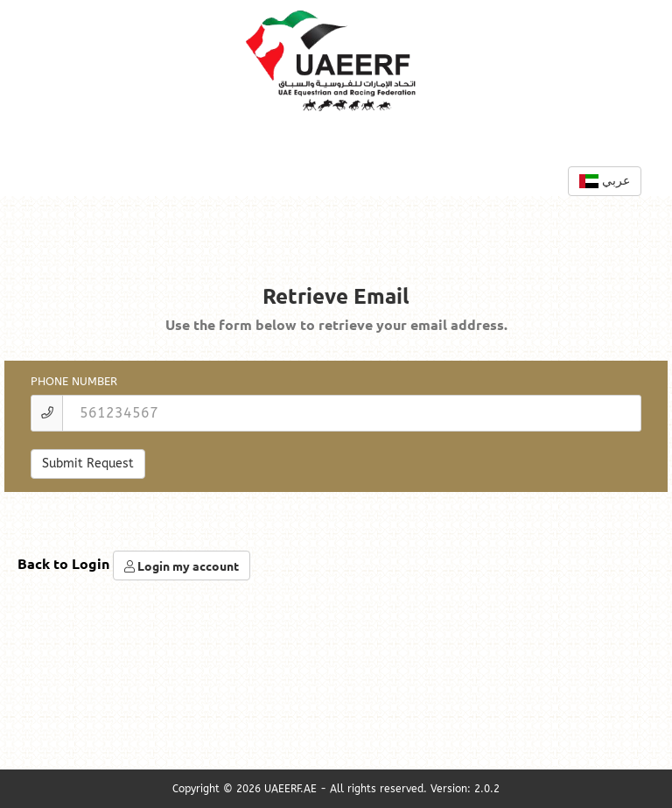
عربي (605, 181)
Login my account (182, 566)
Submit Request (88, 464)
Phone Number (74, 381)
